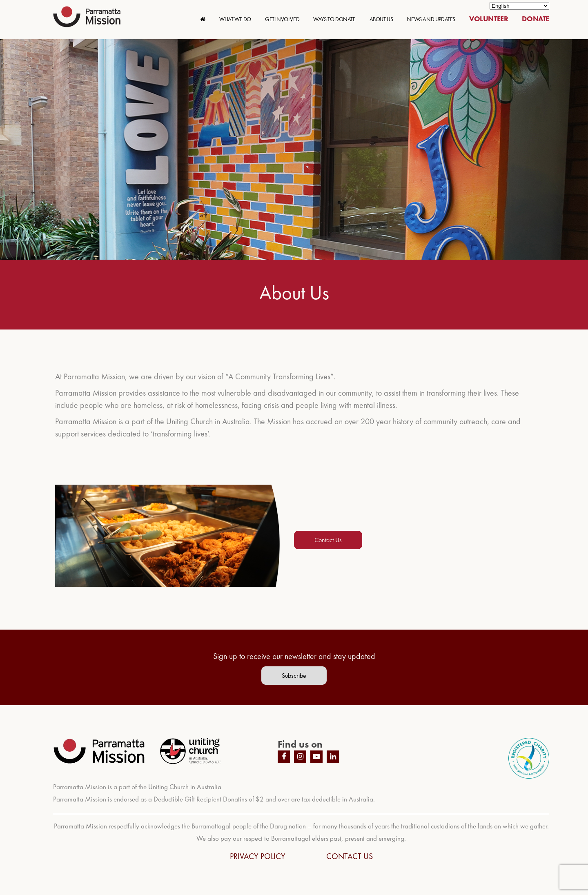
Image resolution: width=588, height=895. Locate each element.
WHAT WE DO (235, 19)
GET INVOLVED (282, 19)
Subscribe (294, 676)
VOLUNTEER (489, 19)
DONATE (536, 19)
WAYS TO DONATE (334, 19)
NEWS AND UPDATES (431, 19)
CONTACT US (350, 856)
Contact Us (328, 540)
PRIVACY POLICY (258, 856)
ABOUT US (381, 19)
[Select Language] (519, 6)
